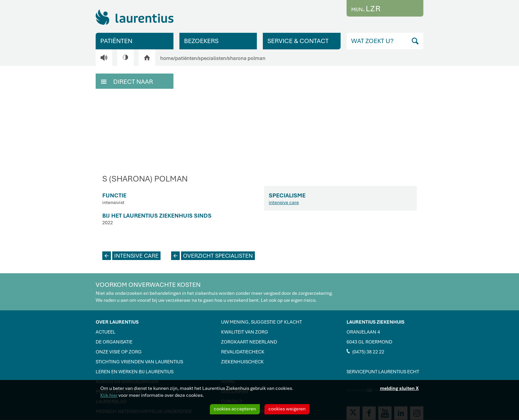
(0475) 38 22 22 (365, 351)
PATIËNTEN (116, 41)
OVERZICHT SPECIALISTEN (212, 256)
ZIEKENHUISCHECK (242, 362)
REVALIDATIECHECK (243, 352)
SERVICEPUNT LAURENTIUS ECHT (383, 372)
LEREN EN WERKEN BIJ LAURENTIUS (135, 372)
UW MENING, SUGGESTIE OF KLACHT (261, 322)
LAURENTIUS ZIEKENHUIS (376, 322)
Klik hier (109, 395)
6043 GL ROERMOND (369, 342)
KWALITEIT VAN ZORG (245, 332)
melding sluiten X (399, 388)
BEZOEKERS (201, 41)
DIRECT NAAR (127, 81)
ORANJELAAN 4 (363, 332)
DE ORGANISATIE (114, 342)
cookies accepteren (235, 409)
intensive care (284, 202)
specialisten (212, 58)
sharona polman (246, 58)
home (167, 58)
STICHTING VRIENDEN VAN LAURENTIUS (139, 362)
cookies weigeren (287, 409)
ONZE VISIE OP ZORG (119, 352)
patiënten (186, 58)
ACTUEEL (106, 332)
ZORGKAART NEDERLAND (249, 342)
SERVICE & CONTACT (298, 41)
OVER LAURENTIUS (117, 322)
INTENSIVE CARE (130, 256)
